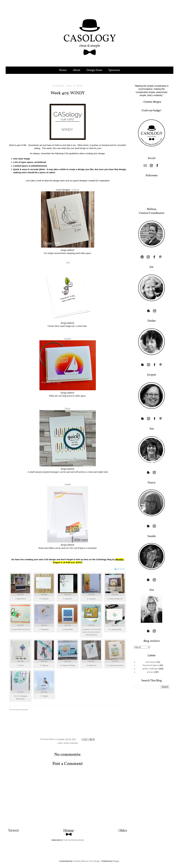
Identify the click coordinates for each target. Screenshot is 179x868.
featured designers (151, 665)
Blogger (116, 861)
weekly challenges (71, 743)
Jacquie (68, 339)
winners (150, 672)
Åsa (68, 263)
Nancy (68, 408)
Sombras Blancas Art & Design (86, 861)
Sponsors (114, 70)
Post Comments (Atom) (74, 840)
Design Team (94, 70)
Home (63, 70)
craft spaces (151, 662)
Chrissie (76, 190)
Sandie (68, 484)
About (77, 70)
